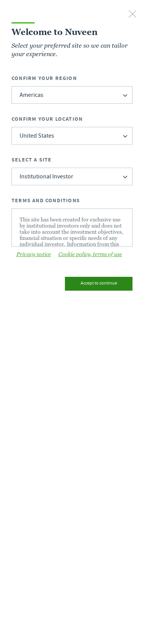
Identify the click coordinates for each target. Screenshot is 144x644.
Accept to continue (99, 284)
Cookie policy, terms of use (90, 254)
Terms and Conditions (46, 201)
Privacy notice (34, 254)
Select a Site (32, 160)
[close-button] (132, 15)
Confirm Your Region (44, 78)
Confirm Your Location (47, 119)
